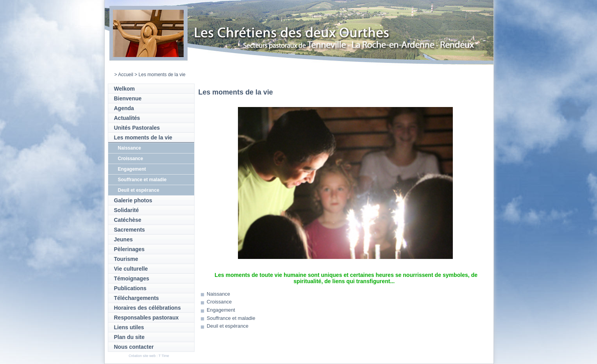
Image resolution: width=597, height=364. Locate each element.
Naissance (130, 148)
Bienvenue (128, 98)
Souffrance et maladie (142, 180)
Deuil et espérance (139, 190)
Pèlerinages (130, 249)
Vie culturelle (131, 269)
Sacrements (130, 230)
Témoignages (132, 278)
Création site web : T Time (149, 356)
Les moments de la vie (143, 137)
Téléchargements (137, 298)
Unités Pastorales (137, 128)
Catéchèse (128, 220)
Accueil (126, 75)
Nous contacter (134, 347)
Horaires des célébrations (147, 308)
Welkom (124, 89)
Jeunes (123, 239)
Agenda (124, 108)
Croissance (131, 159)
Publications (130, 288)
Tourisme (126, 259)
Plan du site (130, 337)
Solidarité (127, 210)
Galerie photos (133, 200)
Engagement (132, 169)
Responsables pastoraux (147, 318)
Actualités (127, 118)
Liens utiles (129, 327)
